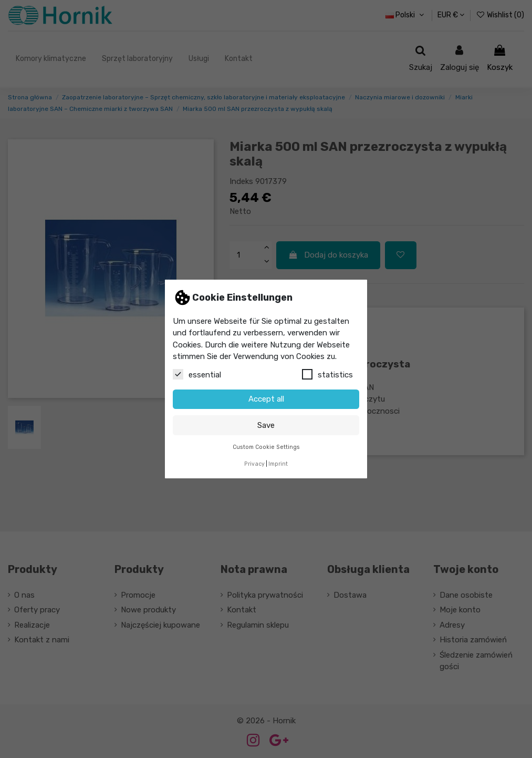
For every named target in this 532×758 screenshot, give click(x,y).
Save (266, 425)
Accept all (266, 399)
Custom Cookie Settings (266, 447)
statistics (327, 374)
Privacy (254, 464)
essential (197, 374)
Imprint (278, 464)
